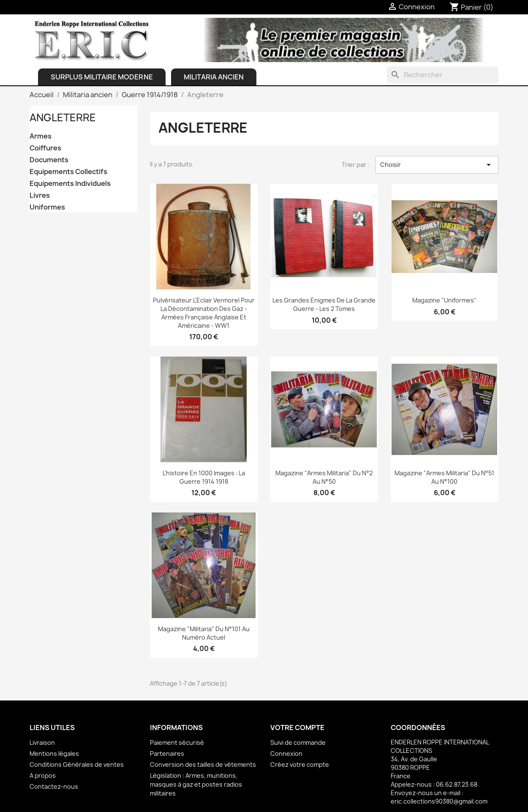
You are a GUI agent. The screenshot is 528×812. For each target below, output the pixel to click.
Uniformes (47, 207)
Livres (40, 195)
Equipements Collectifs (68, 172)
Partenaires (167, 753)
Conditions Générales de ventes (77, 764)
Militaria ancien (214, 77)
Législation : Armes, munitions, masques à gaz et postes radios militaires (196, 784)
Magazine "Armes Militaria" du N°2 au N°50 (324, 477)
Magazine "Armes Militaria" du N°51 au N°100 (444, 477)
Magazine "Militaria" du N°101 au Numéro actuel (204, 633)
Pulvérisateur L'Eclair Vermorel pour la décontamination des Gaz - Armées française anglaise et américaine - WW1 (204, 313)
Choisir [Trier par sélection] (437, 165)
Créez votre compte (300, 764)
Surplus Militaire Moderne (102, 77)
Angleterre (63, 117)
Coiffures (45, 148)
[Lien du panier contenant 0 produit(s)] (471, 7)
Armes (41, 136)
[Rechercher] (443, 75)
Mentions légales (54, 753)
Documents (49, 160)
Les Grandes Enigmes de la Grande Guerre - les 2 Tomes (324, 304)
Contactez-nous (54, 786)
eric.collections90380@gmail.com (439, 801)
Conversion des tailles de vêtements (203, 764)
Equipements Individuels (70, 184)
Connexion (286, 753)
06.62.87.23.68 (457, 784)
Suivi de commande (298, 743)
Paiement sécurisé (177, 743)
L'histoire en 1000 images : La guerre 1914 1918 (204, 477)
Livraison (42, 743)
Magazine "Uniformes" (444, 300)
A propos (43, 775)
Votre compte (297, 728)
